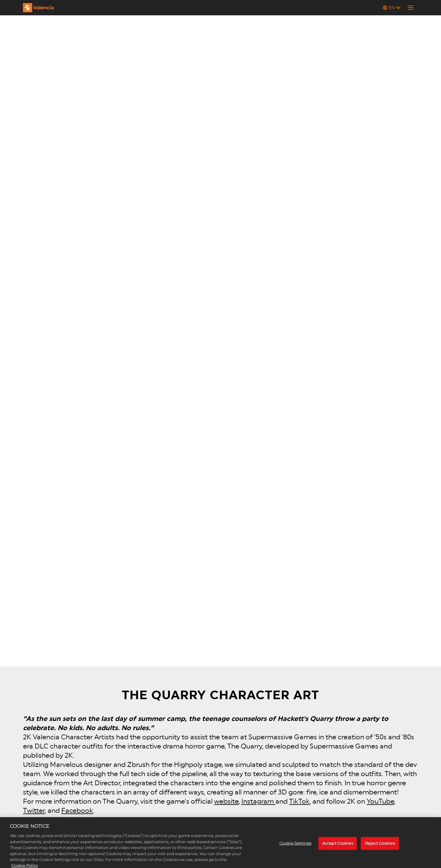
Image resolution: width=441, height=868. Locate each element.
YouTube (380, 801)
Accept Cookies (338, 847)
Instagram (258, 801)
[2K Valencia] (38, 8)
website (226, 801)
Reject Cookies (380, 847)
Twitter (34, 810)
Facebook (77, 810)
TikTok (299, 801)
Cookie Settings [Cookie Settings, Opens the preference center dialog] (295, 847)
